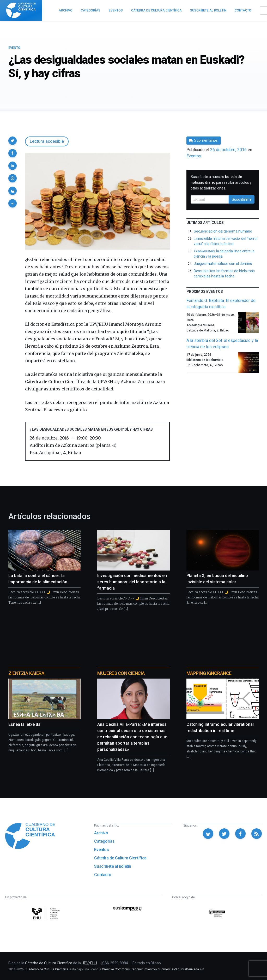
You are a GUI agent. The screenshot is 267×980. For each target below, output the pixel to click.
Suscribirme (242, 199)
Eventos (194, 156)
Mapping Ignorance (209, 673)
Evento (14, 48)
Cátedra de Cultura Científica (120, 858)
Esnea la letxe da (24, 724)
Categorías (104, 841)
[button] (13, 141)
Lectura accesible (47, 141)
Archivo (101, 833)
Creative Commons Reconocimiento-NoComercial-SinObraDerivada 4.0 (153, 969)
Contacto (103, 875)
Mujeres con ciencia (121, 673)
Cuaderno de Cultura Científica (47, 969)
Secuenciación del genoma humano (223, 231)
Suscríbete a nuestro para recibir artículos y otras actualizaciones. (221, 182)
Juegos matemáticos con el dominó (223, 264)
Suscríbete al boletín (113, 866)
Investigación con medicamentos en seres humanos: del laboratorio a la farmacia (132, 582)
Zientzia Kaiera (26, 673)
